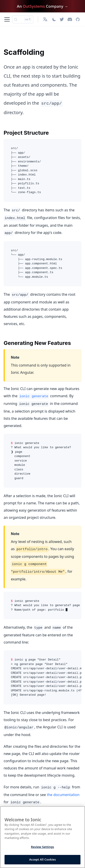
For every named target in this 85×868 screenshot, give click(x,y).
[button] (46, 19)
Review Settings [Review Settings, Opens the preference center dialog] (43, 847)
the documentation (63, 795)
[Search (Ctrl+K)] (23, 19)
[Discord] (70, 19)
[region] (42, 837)
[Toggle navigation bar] (7, 19)
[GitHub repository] (78, 19)
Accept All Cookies (43, 859)
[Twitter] (62, 19)
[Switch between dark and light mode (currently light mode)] (54, 19)
